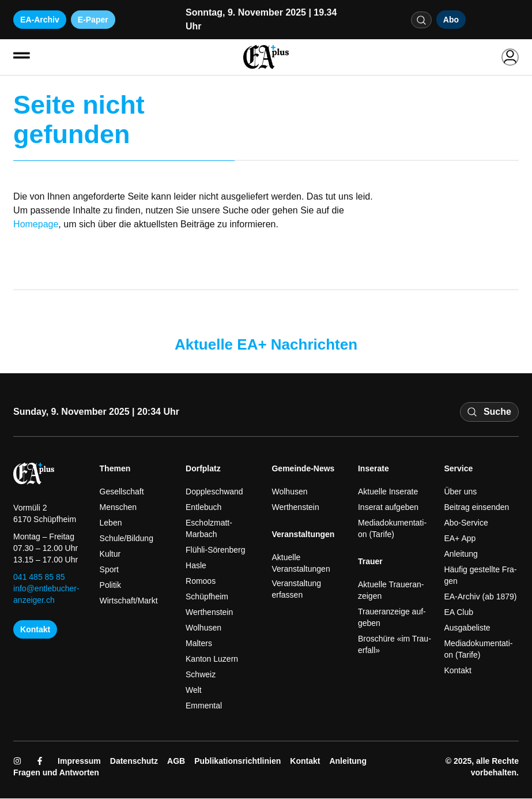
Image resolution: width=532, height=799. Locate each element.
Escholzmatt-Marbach (209, 529)
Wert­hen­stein (209, 613)
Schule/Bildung (127, 539)
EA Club (459, 613)
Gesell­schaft (122, 492)
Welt (194, 691)
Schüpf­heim (207, 597)
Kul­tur (110, 554)
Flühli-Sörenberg (216, 550)
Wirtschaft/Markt (129, 601)
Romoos (201, 582)
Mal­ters (199, 644)
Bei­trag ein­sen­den (476, 508)
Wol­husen (203, 628)
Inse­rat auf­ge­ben (388, 508)
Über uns (460, 492)
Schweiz (201, 675)
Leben (111, 523)
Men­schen (118, 508)
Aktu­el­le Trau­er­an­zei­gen (391, 591)
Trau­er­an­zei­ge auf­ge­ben (392, 618)
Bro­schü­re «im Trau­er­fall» (395, 645)
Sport (109, 570)
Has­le (196, 566)
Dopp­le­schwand (214, 492)
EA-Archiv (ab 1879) (480, 597)
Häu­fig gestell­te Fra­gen (480, 576)
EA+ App (460, 539)
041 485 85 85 (39, 577)
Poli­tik (110, 586)
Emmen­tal (204, 706)
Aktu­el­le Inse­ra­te (388, 492)
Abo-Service (466, 523)
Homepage (36, 225)
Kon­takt (457, 671)
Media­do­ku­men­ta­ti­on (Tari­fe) (392, 529)
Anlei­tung (461, 554)
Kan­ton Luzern (212, 659)
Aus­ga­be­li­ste (467, 628)
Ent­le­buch (203, 508)
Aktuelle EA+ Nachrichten (266, 345)
